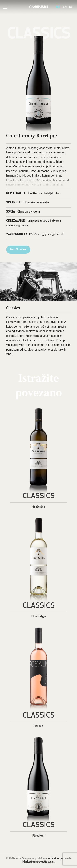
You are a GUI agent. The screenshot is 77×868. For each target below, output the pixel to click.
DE (71, 7)
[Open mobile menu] (5, 7)
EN (65, 7)
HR (58, 7)
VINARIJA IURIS (38, 7)
